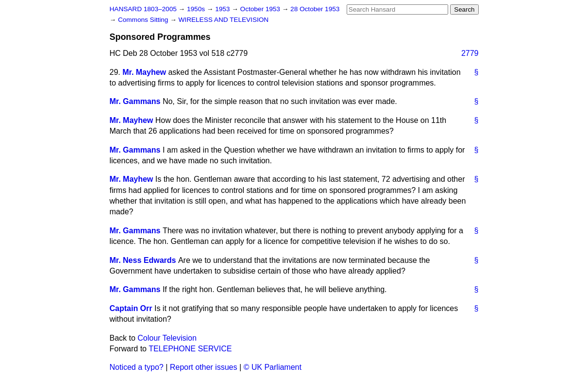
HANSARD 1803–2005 (143, 9)
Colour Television (167, 338)
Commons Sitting (144, 20)
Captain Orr (131, 308)
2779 (470, 53)
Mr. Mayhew (144, 72)
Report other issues (204, 367)
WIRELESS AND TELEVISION (224, 20)
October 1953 (261, 9)
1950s (197, 9)
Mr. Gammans (135, 101)
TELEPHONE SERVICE (190, 349)
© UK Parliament (273, 367)
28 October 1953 (315, 9)
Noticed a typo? (137, 367)
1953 (223, 9)
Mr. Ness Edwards (143, 260)
